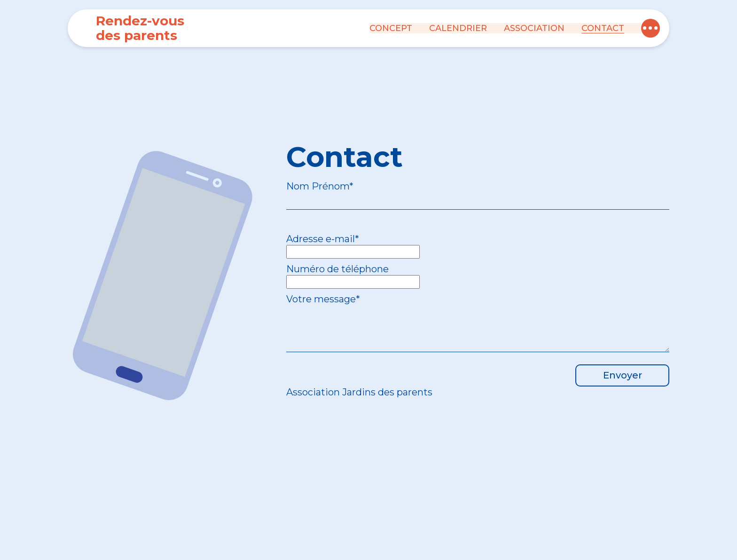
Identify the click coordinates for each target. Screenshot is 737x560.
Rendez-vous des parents (140, 28)
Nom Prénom (320, 186)
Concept (391, 28)
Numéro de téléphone (337, 269)
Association (534, 28)
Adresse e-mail (323, 239)
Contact (603, 28)
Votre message (323, 299)
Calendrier (458, 28)
